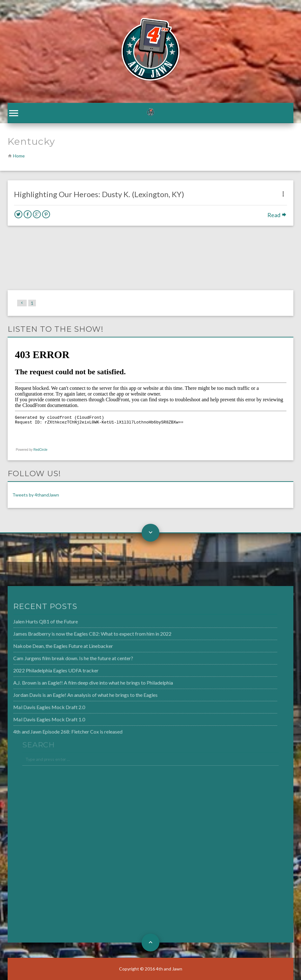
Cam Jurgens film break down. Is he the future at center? (62, 658)
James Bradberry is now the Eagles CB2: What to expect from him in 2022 (81, 635)
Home (19, 156)
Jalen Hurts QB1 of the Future (35, 623)
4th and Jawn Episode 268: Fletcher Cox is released (57, 730)
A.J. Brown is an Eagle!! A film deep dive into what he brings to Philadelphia (81, 682)
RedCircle (40, 450)
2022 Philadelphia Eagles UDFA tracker (45, 670)
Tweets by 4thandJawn (36, 495)
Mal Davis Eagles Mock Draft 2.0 (39, 706)
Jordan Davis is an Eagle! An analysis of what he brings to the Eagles (74, 694)
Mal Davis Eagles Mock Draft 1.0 (39, 718)
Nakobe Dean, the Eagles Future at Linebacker (52, 647)
